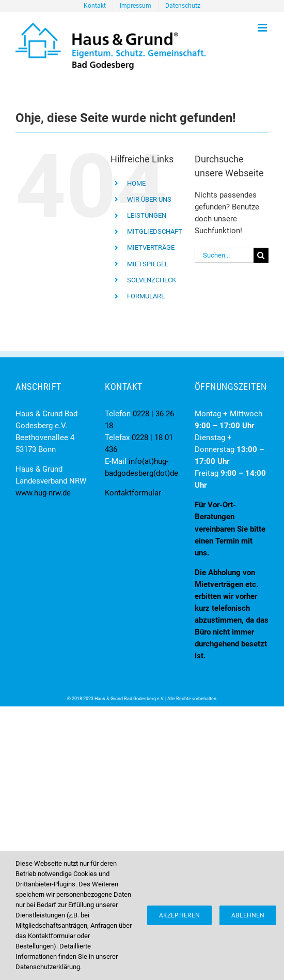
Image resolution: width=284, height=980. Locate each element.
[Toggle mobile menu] (263, 28)
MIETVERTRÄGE (151, 247)
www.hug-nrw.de (43, 493)
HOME (136, 183)
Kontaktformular (133, 493)
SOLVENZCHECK (152, 280)
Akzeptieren (179, 915)
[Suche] (261, 255)
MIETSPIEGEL (148, 264)
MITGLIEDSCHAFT (155, 231)
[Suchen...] (224, 255)
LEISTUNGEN (147, 215)
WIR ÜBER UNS (149, 199)
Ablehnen (248, 915)
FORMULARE (146, 296)
